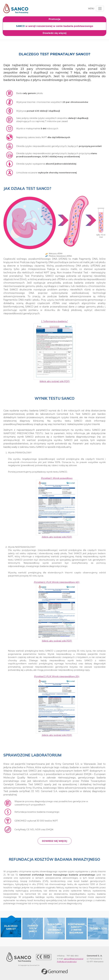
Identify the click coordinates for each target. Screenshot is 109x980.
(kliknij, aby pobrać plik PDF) (55, 351)
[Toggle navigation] (100, 9)
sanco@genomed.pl (74, 959)
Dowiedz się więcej (55, 841)
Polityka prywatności (67, 962)
